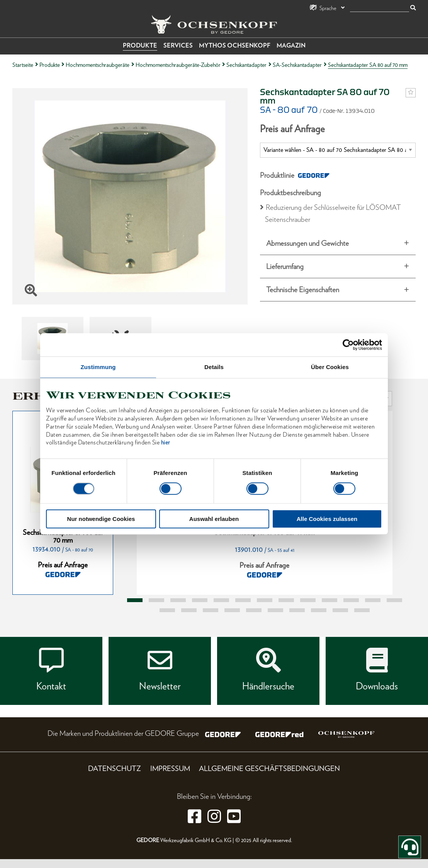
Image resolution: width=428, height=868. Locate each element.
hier (166, 443)
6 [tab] (243, 600)
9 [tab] (308, 600)
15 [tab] (189, 610)
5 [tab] (221, 600)
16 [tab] (211, 610)
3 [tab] (178, 600)
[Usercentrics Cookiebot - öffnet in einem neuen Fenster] (348, 345)
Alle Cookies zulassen (327, 519)
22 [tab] (340, 610)
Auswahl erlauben (214, 519)
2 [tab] (156, 600)
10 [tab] (329, 600)
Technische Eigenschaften (303, 290)
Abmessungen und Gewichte (307, 243)
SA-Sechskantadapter (297, 65)
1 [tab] (135, 600)
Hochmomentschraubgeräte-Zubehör (178, 65)
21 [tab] (319, 610)
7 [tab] (265, 600)
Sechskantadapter (246, 65)
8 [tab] (286, 600)
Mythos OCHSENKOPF (235, 45)
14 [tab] (167, 610)
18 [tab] (254, 610)
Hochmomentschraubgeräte (98, 65)
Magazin (291, 45)
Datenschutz (115, 768)
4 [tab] (200, 600)
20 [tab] (297, 610)
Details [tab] (214, 367)
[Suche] (380, 8)
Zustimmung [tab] (98, 367)
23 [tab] (362, 610)
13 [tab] (394, 600)
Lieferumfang (285, 266)
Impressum (170, 768)
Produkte (140, 45)
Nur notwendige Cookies (101, 519)
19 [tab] (275, 610)
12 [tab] (373, 600)
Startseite (23, 65)
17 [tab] (232, 610)
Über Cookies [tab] (330, 367)
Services (178, 45)
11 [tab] (351, 600)
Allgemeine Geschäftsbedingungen (269, 768)
